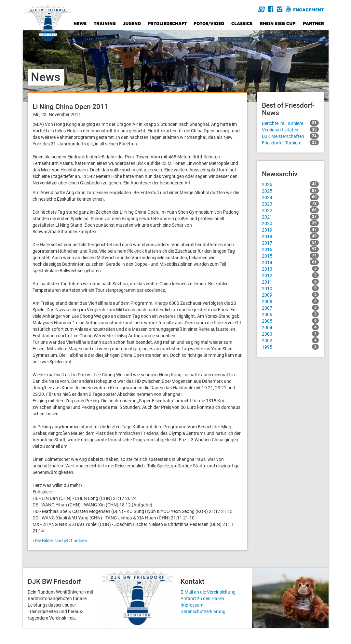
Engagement (308, 10)
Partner (313, 23)
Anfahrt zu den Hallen (202, 598)
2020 (290, 223)
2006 (290, 314)
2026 (290, 184)
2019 (290, 230)
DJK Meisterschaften (290, 136)
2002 (290, 340)
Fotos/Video (209, 23)
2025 (290, 191)
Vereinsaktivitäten (290, 129)
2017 (290, 243)
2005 (290, 321)
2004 (290, 327)
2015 (290, 256)
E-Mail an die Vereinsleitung (208, 592)
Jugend (132, 23)
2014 (290, 262)
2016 (290, 249)
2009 (290, 295)
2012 (290, 275)
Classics (242, 23)
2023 (290, 204)
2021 (290, 217)
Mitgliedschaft (167, 23)
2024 (290, 197)
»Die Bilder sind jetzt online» (60, 541)
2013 (290, 269)
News (80, 23)
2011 (290, 282)
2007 (290, 308)
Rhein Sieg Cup (278, 23)
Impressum (192, 605)
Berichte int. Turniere (290, 123)
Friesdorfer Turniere (290, 142)
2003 (290, 334)
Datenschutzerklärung (203, 611)
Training (105, 23)
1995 (290, 347)
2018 (290, 236)
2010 (290, 288)
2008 (290, 301)
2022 (290, 210)
